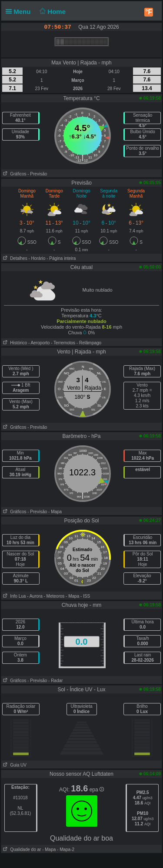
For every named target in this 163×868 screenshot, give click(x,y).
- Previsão (37, 174)
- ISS (85, 596)
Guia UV (14, 765)
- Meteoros (54, 596)
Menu (20, 12)
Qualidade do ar (21, 849)
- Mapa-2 (65, 849)
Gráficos (14, 174)
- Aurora (35, 596)
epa (97, 790)
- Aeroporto (39, 343)
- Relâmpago (89, 343)
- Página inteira (61, 258)
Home (52, 12)
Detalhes (14, 258)
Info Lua (13, 596)
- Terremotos (63, 343)
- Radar (55, 681)
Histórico (14, 343)
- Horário (37, 258)
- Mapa (55, 512)
